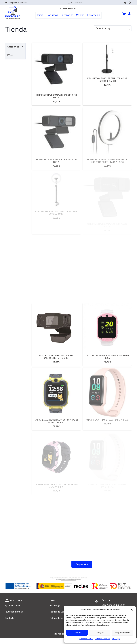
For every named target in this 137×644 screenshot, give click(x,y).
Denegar (100, 633)
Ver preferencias (122, 633)
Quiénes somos (13, 606)
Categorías (13, 47)
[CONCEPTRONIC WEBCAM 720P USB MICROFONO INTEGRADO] (56, 305)
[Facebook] (125, 3)
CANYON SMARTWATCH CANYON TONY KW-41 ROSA (107, 357)
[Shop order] (113, 28)
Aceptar (77, 633)
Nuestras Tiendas (14, 612)
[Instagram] (130, 3)
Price (10, 55)
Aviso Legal (116, 639)
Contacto (10, 618)
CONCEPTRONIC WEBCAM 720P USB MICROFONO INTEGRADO (56, 357)
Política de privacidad (102, 639)
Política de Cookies (86, 639)
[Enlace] (13, 13)
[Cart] (124, 14)
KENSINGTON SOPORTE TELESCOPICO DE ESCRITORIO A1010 (107, 80)
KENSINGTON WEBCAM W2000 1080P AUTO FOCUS (56, 96)
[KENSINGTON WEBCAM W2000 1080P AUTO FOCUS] (56, 45)
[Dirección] (98, 601)
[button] (132, 610)
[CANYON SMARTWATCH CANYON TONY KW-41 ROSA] (107, 305)
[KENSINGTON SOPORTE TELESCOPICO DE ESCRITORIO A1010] (107, 45)
